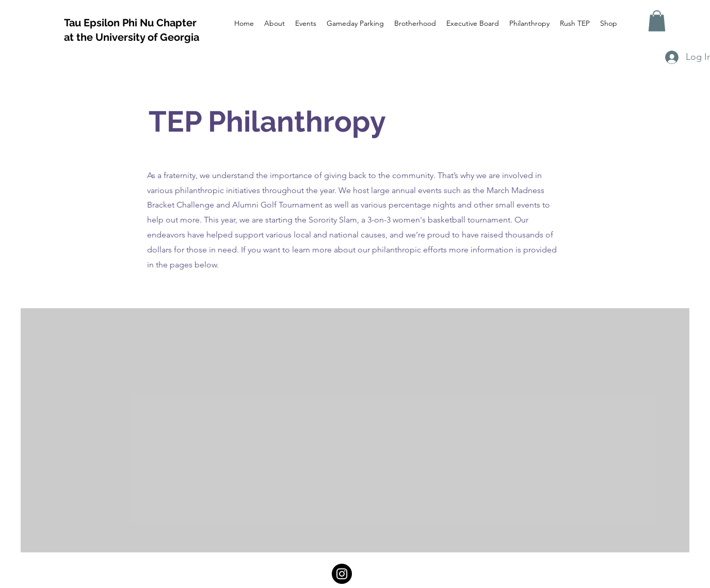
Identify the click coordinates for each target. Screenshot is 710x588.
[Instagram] (342, 574)
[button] (657, 21)
